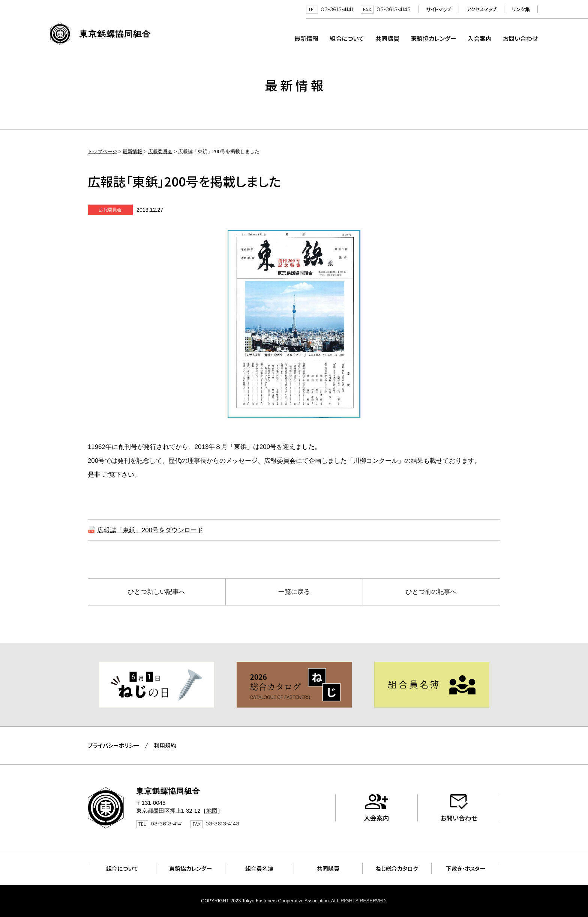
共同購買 (387, 38)
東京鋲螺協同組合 (100, 34)
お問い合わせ (520, 38)
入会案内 (480, 38)
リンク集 (521, 9)
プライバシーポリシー (114, 745)
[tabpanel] (157, 685)
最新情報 (306, 38)
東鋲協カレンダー (433, 38)
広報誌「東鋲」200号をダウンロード (150, 530)
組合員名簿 (259, 868)
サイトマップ (439, 9)
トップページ (102, 151)
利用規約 (165, 745)
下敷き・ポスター (466, 868)
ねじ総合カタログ (397, 868)
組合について (347, 38)
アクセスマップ (481, 9)
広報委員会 (160, 151)
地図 (212, 811)
